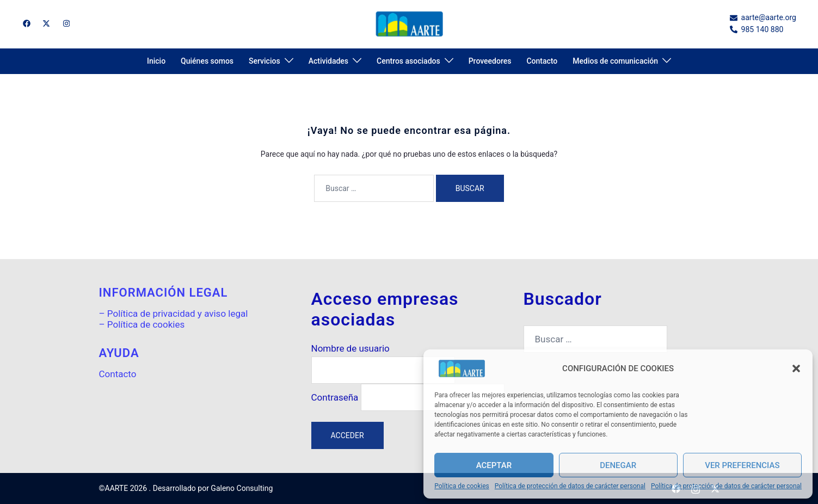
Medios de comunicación (615, 61)
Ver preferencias (742, 465)
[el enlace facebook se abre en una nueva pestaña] (26, 23)
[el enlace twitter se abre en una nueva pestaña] (46, 23)
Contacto (542, 61)
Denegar (618, 465)
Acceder (348, 435)
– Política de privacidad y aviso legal (174, 314)
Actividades (328, 61)
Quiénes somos (207, 61)
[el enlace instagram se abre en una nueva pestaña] (65, 23)
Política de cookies (462, 486)
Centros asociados (408, 61)
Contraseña (335, 398)
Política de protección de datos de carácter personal (570, 486)
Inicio (156, 61)
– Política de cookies (142, 324)
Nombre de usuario (350, 349)
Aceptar (494, 465)
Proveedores (490, 61)
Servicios (265, 61)
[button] (796, 368)
